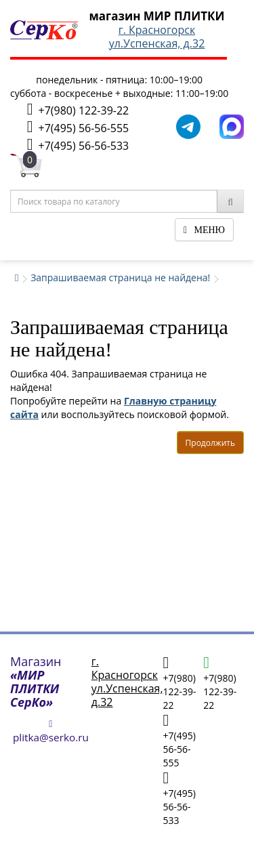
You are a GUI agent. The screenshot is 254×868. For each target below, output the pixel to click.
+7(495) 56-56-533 (78, 145)
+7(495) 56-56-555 (78, 127)
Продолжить (210, 443)
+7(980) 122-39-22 (78, 109)
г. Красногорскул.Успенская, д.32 (157, 37)
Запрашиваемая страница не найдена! (120, 277)
